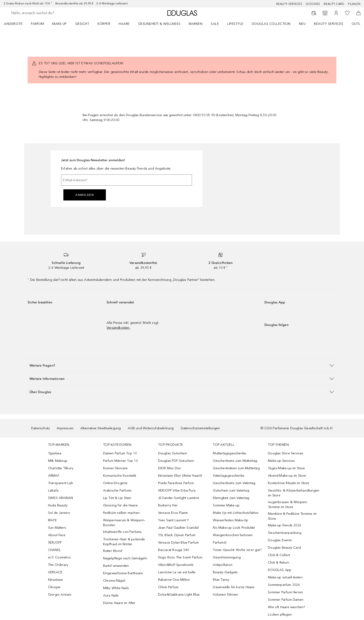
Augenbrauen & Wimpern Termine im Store (288, 505)
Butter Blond (113, 551)
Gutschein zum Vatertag (231, 490)
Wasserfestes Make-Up (231, 520)
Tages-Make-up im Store (286, 468)
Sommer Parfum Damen (286, 600)
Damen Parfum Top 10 (120, 453)
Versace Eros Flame (173, 513)
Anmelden (85, 195)
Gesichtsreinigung (227, 557)
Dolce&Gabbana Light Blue (179, 595)
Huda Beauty (58, 505)
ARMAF (54, 476)
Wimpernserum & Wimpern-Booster (124, 523)
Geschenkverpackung (285, 533)
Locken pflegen (280, 615)
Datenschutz (41, 428)
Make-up (60, 24)
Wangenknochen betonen (233, 535)
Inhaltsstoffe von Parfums (122, 532)
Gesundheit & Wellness (159, 24)
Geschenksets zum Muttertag (235, 461)
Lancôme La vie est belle (177, 572)
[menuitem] (16, 24)
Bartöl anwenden (116, 566)
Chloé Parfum (168, 587)
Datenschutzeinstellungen (200, 428)
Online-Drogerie (115, 483)
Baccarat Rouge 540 (174, 550)
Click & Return (279, 563)
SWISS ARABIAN (61, 498)
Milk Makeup (58, 461)
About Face (57, 535)
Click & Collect (279, 555)
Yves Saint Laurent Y (174, 520)
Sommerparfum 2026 (284, 585)
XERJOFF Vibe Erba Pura (177, 490)
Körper (104, 24)
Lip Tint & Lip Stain (117, 498)
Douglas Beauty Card (284, 548)
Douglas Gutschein (173, 453)
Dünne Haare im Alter (119, 603)
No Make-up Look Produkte (234, 528)
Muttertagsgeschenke (229, 453)
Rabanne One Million (174, 580)
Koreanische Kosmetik (120, 476)
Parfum (37, 24)
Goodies (313, 4)
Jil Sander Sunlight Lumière (179, 498)
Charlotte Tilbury (61, 468)
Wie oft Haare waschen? (286, 607)
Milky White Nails (116, 588)
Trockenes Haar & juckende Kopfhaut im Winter (124, 542)
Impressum (65, 428)
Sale (215, 24)
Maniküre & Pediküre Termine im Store (292, 516)
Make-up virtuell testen (285, 577)
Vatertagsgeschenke (229, 476)
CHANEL (54, 550)
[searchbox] (45, 13)
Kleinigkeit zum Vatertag (231, 498)
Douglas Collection (271, 24)
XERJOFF (55, 543)
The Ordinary (58, 565)
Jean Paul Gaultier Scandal (178, 528)
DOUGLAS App (280, 570)
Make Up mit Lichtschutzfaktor (236, 513)
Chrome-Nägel (114, 581)
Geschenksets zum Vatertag (234, 483)
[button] (182, 365)
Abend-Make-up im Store (287, 476)
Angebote (13, 24)
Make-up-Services (281, 461)
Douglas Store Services (286, 453)
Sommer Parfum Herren (285, 592)
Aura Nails (111, 595)
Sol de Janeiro (59, 513)
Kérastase (56, 580)
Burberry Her (168, 505)
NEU (302, 24)
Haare (124, 24)
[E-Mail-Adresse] (127, 180)
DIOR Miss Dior (170, 468)
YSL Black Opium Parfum (177, 535)
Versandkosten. (118, 328)
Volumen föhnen (225, 595)
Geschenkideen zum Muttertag (236, 468)
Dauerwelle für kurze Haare (234, 587)
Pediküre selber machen (121, 513)
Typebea (55, 453)
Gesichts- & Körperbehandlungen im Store (294, 493)
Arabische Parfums (117, 490)
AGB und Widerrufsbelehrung (151, 428)
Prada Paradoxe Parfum (176, 483)
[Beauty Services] (314, 13)
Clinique (54, 587)
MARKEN (196, 24)
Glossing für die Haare (120, 505)
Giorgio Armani (60, 595)
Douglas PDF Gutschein (176, 461)
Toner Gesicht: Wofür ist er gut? (237, 550)
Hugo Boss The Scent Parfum (180, 557)
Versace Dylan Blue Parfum (179, 543)
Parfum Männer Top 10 (120, 461)
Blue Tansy (221, 580)
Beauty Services (289, 4)
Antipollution (223, 565)
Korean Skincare (115, 468)
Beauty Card (334, 4)
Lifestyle (235, 24)
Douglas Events (280, 540)
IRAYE (52, 520)
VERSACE (55, 572)
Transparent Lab (61, 483)
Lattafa (53, 490)
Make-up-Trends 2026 (284, 525)
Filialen (354, 4)
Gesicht (82, 24)
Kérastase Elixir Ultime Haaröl (180, 476)
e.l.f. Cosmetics (59, 557)
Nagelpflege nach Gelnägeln (125, 558)
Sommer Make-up (226, 505)
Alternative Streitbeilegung (101, 428)
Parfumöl (220, 543)
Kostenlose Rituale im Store (289, 483)
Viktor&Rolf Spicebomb (176, 565)
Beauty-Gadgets (225, 572)
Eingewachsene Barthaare (123, 573)
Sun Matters (57, 528)
